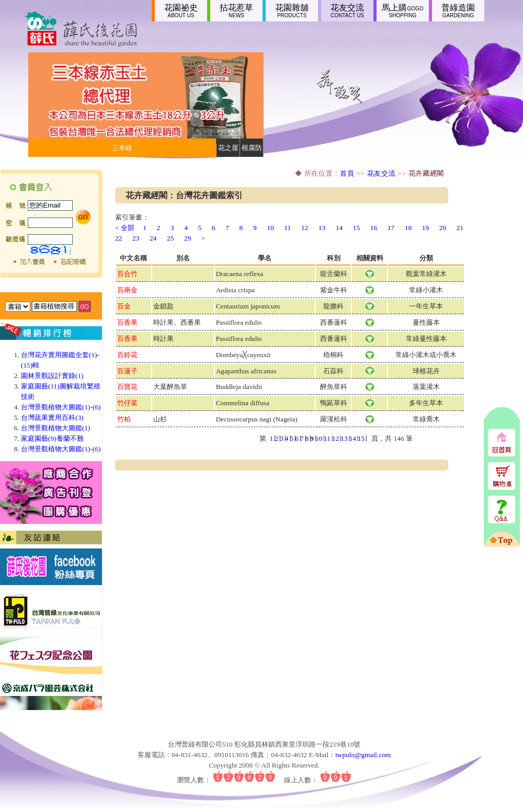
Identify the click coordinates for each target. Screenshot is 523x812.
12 (305, 228)
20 (443, 228)
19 (425, 228)
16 (374, 228)
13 (322, 228)
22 (118, 238)
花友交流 (347, 11)
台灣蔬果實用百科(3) (52, 418)
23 (136, 238)
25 (170, 238)
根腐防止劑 (252, 150)
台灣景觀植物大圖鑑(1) (56, 428)
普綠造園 (458, 11)
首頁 (347, 173)
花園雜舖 (292, 11)
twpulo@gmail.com (363, 755)
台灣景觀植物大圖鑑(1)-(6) (61, 407)
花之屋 (228, 148)
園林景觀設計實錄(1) (52, 376)
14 (339, 228)
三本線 (122, 148)
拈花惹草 (236, 11)
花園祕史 (181, 11)
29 (187, 238)
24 (153, 238)
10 (270, 228)
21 (460, 228)
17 (391, 228)
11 (287, 228)
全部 (128, 228)
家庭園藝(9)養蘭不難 (52, 438)
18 (408, 228)
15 (356, 228)
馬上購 (402, 11)
